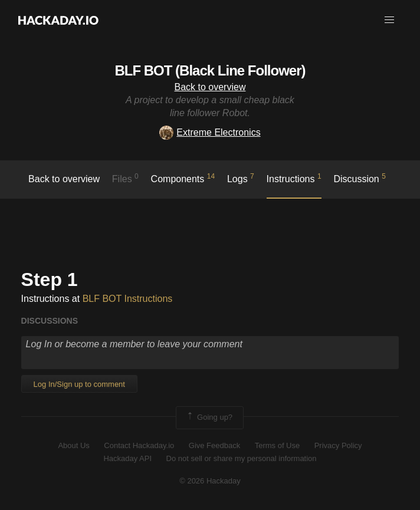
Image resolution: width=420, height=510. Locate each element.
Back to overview (210, 87)
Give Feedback (214, 445)
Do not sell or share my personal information (242, 458)
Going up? (209, 417)
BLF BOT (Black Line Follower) (210, 70)
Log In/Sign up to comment (79, 384)
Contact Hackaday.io (139, 445)
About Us (73, 445)
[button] (389, 20)
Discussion (360, 178)
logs (241, 178)
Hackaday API (127, 458)
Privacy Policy (338, 445)
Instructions (294, 178)
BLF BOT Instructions (128, 299)
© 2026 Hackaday (210, 481)
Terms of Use (278, 445)
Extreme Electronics (210, 132)
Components (183, 178)
